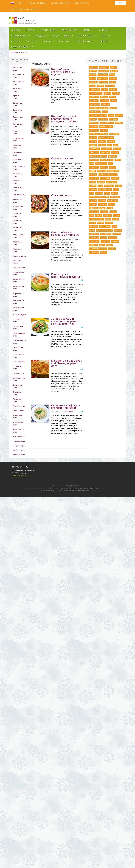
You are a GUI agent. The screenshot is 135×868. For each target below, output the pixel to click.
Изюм (112, 97)
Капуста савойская (99, 108)
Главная (13, 52)
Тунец (116, 219)
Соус (110, 208)
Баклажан (104, 71)
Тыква (93, 223)
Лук (110, 145)
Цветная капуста (104, 230)
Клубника (103, 119)
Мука (118, 160)
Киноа (93, 119)
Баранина (103, 75)
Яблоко (93, 245)
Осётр (92, 171)
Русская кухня (18, 373)
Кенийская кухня (17, 222)
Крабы (119, 123)
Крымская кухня (19, 256)
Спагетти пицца (61, 195)
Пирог (93, 182)
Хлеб (114, 227)
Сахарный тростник (99, 197)
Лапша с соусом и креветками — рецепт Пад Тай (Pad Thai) (65, 321)
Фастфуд (31, 41)
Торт (108, 219)
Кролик (104, 130)
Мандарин (107, 149)
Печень (115, 178)
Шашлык (113, 238)
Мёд (92, 164)
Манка (117, 149)
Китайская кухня (17, 229)
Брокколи (103, 78)
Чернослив (106, 234)
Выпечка (103, 30)
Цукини (118, 230)
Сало (115, 193)
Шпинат (105, 241)
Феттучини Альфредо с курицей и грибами (66, 407)
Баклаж (93, 71)
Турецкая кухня (19, 406)
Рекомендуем (105, 189)
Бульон (93, 82)
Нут (111, 164)
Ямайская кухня (19, 450)
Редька (93, 189)
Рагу (100, 186)
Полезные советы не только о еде (26, 9)
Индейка (94, 101)
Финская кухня (19, 436)
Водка (100, 86)
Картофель (95, 112)
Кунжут (93, 138)
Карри (113, 108)
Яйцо (109, 245)
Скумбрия (113, 201)
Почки (93, 186)
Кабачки (104, 101)
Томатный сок (96, 219)
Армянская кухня (17, 90)
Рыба (107, 193)
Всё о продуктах (82, 3)
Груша (104, 97)
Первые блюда (48, 30)
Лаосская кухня (19, 268)
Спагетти (94, 212)
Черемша (94, 234)
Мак (116, 145)
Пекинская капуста (108, 175)
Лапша (111, 141)
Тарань (108, 215)
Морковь (94, 160)
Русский (17, 3)
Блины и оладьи (84, 41)
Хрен (92, 230)
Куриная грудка (106, 138)
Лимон (102, 145)
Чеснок (117, 234)
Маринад (94, 152)
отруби (112, 249)
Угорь (101, 223)
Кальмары (94, 104)
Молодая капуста (98, 156)
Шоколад (94, 241)
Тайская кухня (19, 411)
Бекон (93, 78)
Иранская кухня (19, 195)
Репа (116, 189)
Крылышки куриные (99, 134)
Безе (112, 75)
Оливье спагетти (62, 158)
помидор (94, 252)
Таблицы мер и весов (37, 3)
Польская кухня (19, 362)
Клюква (114, 119)
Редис (118, 186)
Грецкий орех (96, 93)
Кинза (119, 115)
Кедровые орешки (98, 115)
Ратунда (109, 186)
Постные (16, 41)
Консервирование (21, 47)
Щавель (115, 241)
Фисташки (105, 227)
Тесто (116, 215)
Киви (111, 115)
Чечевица (94, 238)
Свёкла (93, 201)
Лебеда (93, 145)
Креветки (94, 130)
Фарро (109, 223)
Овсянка (94, 167)
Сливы (93, 204)
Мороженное (107, 160)
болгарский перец (98, 249)
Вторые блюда (69, 30)
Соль (111, 204)
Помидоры (112, 182)
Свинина (115, 197)
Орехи (112, 167)
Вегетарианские (86, 36)
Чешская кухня (19, 441)
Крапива (94, 127)
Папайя (93, 175)
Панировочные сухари (108, 171)
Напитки (47, 41)
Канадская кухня (17, 215)
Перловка (105, 178)
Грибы (116, 93)
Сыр (92, 215)
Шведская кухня (19, 446)
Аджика (93, 67)
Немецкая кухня (19, 315)
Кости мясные (107, 123)
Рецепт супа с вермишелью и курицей (67, 275)
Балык (114, 71)
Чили (103, 238)
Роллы (99, 193)
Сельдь (102, 201)
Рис (91, 193)
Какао (114, 101)
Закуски (15, 30)
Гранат (113, 90)
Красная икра (106, 127)
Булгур (113, 78)
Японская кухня (19, 455)
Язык (102, 245)
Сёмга (99, 215)
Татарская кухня (17, 400)
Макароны (94, 149)
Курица (93, 141)
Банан (93, 75)
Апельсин (104, 67)
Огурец (104, 167)
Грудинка (94, 97)
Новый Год (101, 164)
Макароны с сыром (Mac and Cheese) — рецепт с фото (67, 363)
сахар (104, 252)
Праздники (40, 36)
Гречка (107, 93)
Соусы (104, 36)
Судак (113, 212)
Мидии (115, 152)
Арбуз (114, 67)
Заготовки (64, 41)
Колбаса (94, 123)
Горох (105, 90)
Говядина (94, 90)
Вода (92, 86)
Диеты (67, 36)
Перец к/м (94, 178)
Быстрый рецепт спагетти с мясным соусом (63, 72)
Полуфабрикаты (20, 36)
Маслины (105, 152)
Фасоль (93, 227)
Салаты (30, 30)
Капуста (105, 104)
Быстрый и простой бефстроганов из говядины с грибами (64, 119)
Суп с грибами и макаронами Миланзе (65, 233)
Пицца (56, 36)
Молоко (113, 156)
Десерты (88, 30)
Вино (112, 82)
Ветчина (103, 82)
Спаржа (104, 212)
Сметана (102, 204)
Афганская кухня (17, 97)
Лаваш (102, 141)
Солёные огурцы (97, 208)
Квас (105, 112)
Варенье (104, 41)
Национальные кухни (61, 3)
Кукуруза (114, 134)
